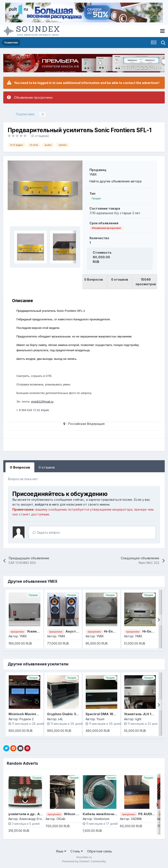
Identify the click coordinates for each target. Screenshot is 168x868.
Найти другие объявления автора (115, 181)
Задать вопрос (46, 532)
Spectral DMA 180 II (102, 714)
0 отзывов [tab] (47, 467)
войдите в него (47, 504)
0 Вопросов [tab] (20, 467)
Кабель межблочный (101, 814)
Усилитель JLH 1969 (141, 714)
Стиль (77, 851)
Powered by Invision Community (84, 861)
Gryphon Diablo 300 (64, 714)
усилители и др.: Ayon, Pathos (34, 814)
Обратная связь (100, 851)
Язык (61, 851)
